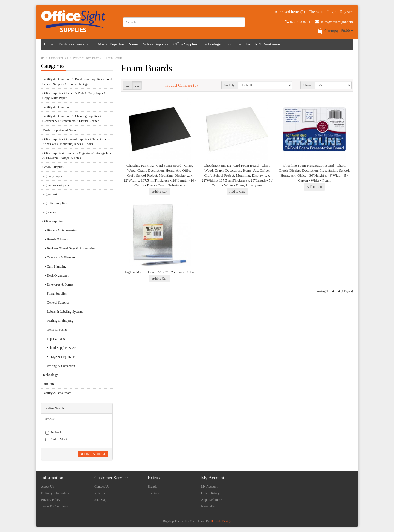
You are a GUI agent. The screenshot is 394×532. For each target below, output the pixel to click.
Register (347, 12)
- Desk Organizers (56, 275)
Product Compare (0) (181, 85)
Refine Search (93, 454)
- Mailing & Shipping (58, 321)
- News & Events (55, 330)
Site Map (100, 500)
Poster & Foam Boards (87, 58)
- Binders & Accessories (60, 230)
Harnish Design (221, 521)
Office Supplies (185, 44)
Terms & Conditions (54, 506)
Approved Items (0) (290, 12)
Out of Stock (57, 439)
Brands (152, 487)
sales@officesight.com (334, 22)
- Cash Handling (54, 266)
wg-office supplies (55, 203)
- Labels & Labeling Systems (63, 312)
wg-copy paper (52, 176)
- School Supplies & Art (59, 348)
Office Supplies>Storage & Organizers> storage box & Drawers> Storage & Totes (77, 156)
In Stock (54, 432)
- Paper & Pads (53, 339)
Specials (153, 493)
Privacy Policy (51, 500)
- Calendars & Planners (59, 257)
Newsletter (208, 506)
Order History (210, 493)
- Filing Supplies (55, 294)
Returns (99, 493)
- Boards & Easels (56, 239)
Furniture (233, 44)
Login (332, 12)
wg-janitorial (51, 194)
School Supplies (156, 44)
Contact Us (102, 487)
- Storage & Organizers (59, 357)
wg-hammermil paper (57, 185)
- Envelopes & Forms (58, 284)
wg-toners (49, 212)
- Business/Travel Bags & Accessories (69, 248)
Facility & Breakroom (76, 44)
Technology (212, 44)
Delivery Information (55, 493)
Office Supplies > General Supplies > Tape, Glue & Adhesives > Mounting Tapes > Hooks (76, 142)
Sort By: (230, 85)
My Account (209, 487)
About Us (47, 487)
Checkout (316, 12)
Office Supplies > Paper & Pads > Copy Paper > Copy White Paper (74, 96)
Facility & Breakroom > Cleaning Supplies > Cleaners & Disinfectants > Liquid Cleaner (72, 119)
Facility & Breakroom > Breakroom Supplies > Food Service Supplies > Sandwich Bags (77, 82)
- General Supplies (56, 303)
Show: (308, 85)
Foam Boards (114, 58)
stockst (50, 419)
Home (48, 44)
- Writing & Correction (59, 366)
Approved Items (212, 500)
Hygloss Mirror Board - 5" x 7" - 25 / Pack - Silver (160, 272)
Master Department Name (118, 44)
